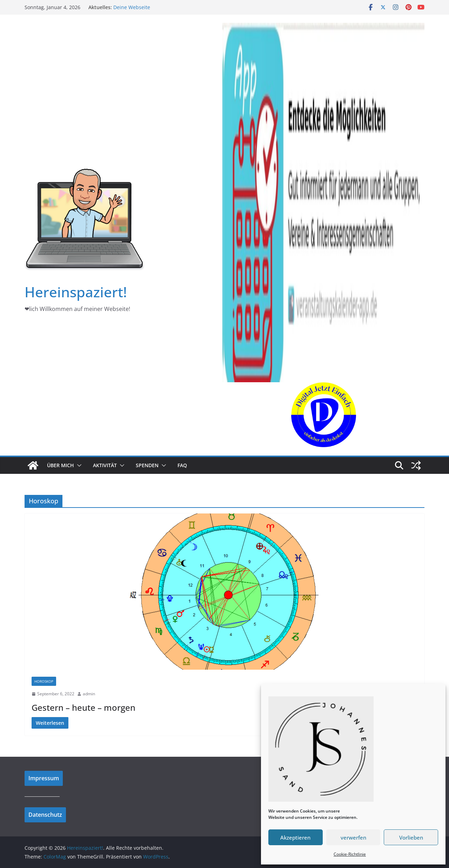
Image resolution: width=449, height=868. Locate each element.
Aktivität (105, 465)
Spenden (147, 465)
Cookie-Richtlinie (350, 854)
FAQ (182, 465)
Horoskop (44, 681)
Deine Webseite (132, 7)
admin (89, 694)
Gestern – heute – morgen (83, 707)
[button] (78, 465)
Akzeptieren (295, 837)
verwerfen (353, 837)
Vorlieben (411, 837)
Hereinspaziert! (76, 292)
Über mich (61, 465)
